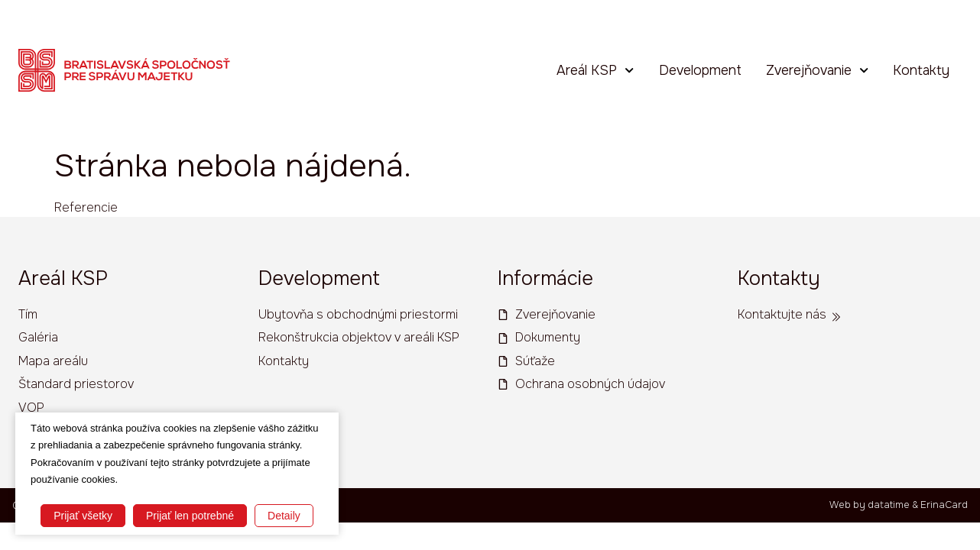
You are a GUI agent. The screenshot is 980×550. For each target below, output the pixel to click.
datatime (889, 506)
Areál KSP (595, 69)
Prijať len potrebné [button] (190, 516)
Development (700, 69)
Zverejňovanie (817, 69)
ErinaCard (944, 506)
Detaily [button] (284, 516)
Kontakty (921, 69)
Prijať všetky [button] (83, 516)
